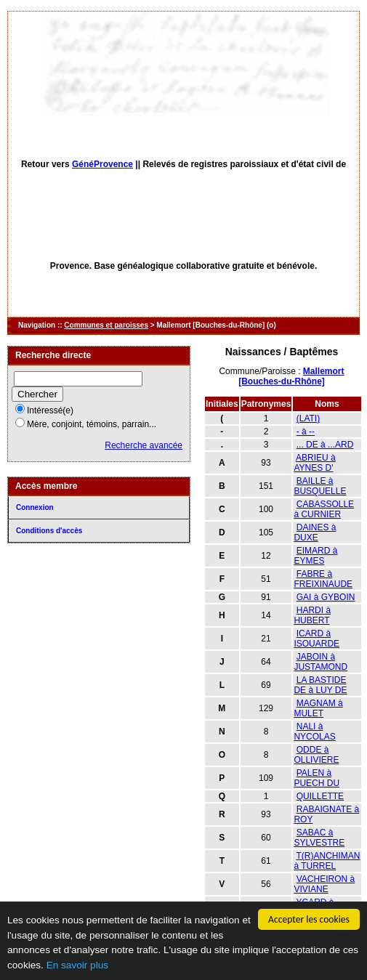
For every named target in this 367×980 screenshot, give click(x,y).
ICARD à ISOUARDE (316, 639)
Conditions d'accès (49, 531)
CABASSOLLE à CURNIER (324, 509)
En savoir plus (77, 965)
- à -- (306, 432)
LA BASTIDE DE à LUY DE (320, 685)
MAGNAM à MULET (318, 708)
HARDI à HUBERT (312, 615)
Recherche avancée (144, 445)
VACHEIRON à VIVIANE (324, 884)
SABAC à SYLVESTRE (319, 838)
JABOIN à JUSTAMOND (320, 662)
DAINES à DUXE (315, 532)
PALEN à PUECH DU (316, 778)
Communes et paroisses (106, 325)
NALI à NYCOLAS (314, 732)
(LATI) (308, 418)
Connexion (35, 507)
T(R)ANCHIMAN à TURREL (327, 861)
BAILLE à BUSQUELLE (320, 486)
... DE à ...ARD (325, 445)
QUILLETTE (320, 796)
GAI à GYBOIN (326, 597)
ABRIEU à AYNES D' (314, 463)
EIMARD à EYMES (315, 556)
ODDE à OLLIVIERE (316, 755)
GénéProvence (102, 164)
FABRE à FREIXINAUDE (323, 579)
